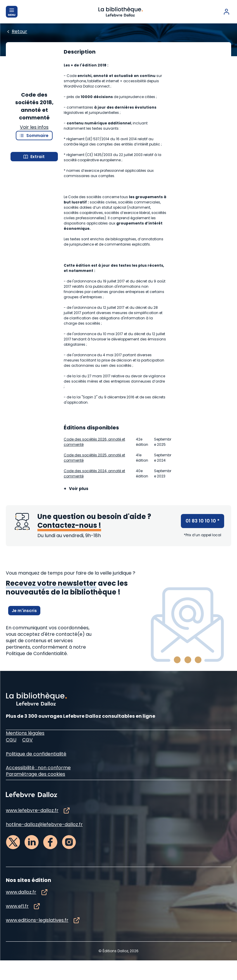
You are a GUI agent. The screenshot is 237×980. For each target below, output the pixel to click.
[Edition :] (110, 76)
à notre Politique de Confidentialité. (46, 728)
